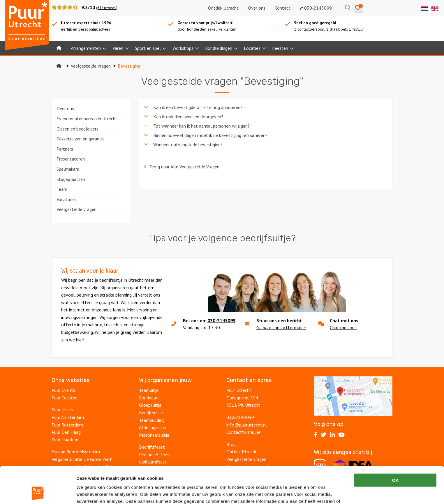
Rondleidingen (219, 48)
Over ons (257, 8)
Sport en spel (148, 48)
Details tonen (315, 492)
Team (62, 189)
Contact (283, 8)
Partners (65, 149)
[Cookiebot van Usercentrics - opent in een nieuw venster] (38, 493)
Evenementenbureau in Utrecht (87, 119)
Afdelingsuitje (153, 427)
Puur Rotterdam (67, 425)
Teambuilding (152, 420)
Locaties (252, 48)
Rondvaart (149, 398)
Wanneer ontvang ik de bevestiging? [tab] (188, 144)
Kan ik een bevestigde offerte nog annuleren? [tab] (198, 107)
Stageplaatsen (71, 179)
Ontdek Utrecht (223, 8)
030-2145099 (221, 320)
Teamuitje (149, 390)
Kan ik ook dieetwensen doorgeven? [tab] (188, 117)
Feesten (280, 48)
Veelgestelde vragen (76, 209)
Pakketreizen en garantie (81, 139)
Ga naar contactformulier (281, 327)
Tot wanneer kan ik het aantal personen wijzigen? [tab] (201, 126)
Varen (118, 48)
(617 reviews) (107, 8)
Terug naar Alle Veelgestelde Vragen (182, 167)
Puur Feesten (65, 398)
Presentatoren (71, 159)
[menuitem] (59, 48)
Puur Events (63, 390)
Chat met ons (343, 327)
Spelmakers (68, 169)
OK (395, 446)
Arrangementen (86, 48)
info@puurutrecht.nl (247, 425)
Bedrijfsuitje (151, 413)
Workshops (183, 48)
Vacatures (66, 199)
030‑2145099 (316, 8)
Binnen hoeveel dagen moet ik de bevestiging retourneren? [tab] (210, 135)
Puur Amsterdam (68, 417)
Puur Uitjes (62, 410)
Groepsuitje (150, 405)
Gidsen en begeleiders (77, 129)
